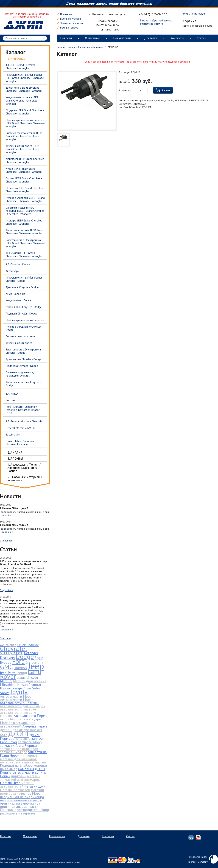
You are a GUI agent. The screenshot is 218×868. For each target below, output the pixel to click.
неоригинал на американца (22, 797)
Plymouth (36, 685)
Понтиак (7, 810)
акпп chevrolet (11, 719)
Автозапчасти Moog (16, 696)
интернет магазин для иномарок (19, 757)
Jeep (36, 666)
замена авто (21, 738)
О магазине (93, 38)
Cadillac (33, 645)
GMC (6, 667)
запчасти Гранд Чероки (18, 746)
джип (18, 733)
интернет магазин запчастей (23, 762)
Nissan (22, 685)
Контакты (177, 38)
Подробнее (6, 515)
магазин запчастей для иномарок (20, 778)
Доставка (151, 38)
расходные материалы (18, 813)
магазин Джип (36, 786)
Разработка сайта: (197, 857)
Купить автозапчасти (17, 773)
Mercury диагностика (30, 681)
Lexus (21, 678)
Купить (163, 90)
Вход (186, 14)
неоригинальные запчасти (21, 800)
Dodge (25, 656)
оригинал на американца (20, 803)
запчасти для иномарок (19, 749)
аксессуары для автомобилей (18, 724)
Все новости (7, 541)
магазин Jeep (10, 783)
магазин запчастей (15, 790)
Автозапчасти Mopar (16, 700)
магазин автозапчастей (17, 785)
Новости (66, 38)
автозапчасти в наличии (20, 703)
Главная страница (66, 47)
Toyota (19, 692)
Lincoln (32, 678)
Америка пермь (35, 726)
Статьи (202, 38)
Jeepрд (22, 673)
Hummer (20, 668)
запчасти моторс (13, 752)
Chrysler (12, 652)
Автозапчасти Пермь (30, 716)
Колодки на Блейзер (16, 765)
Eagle (39, 658)
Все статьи (5, 638)
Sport (4, 693)
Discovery (7, 658)
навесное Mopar (29, 793)
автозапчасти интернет (19, 709)
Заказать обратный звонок (156, 21)
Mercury (6, 681)
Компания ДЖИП (31, 769)
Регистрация (198, 14)
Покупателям (122, 38)
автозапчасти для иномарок (23, 706)
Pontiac (6, 688)
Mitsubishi (8, 685)
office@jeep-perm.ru (151, 24)
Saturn (37, 688)
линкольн (19, 776)
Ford (18, 661)
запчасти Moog (30, 742)
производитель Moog (32, 810)
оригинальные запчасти (19, 807)
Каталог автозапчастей (90, 47)
